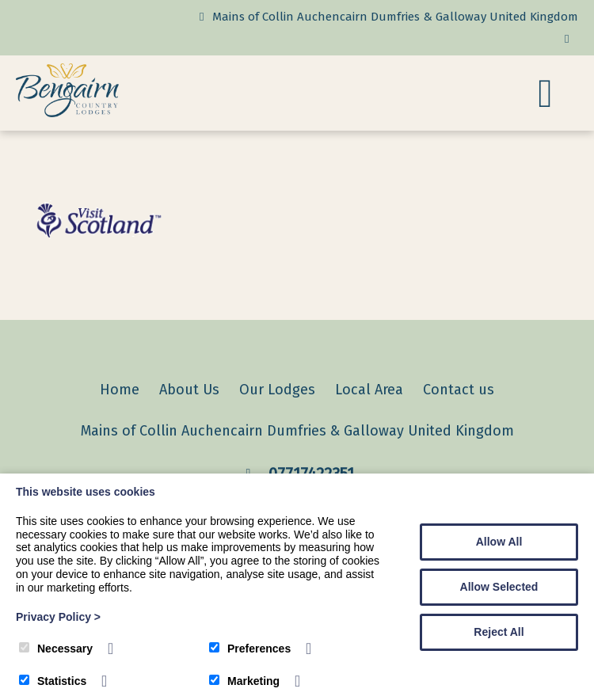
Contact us (459, 390)
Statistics (53, 681)
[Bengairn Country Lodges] (67, 113)
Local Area (369, 390)
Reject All (499, 632)
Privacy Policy (58, 617)
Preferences (250, 649)
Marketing (244, 681)
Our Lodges (277, 390)
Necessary (56, 649)
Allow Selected (499, 587)
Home (120, 390)
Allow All (499, 542)
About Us (189, 390)
